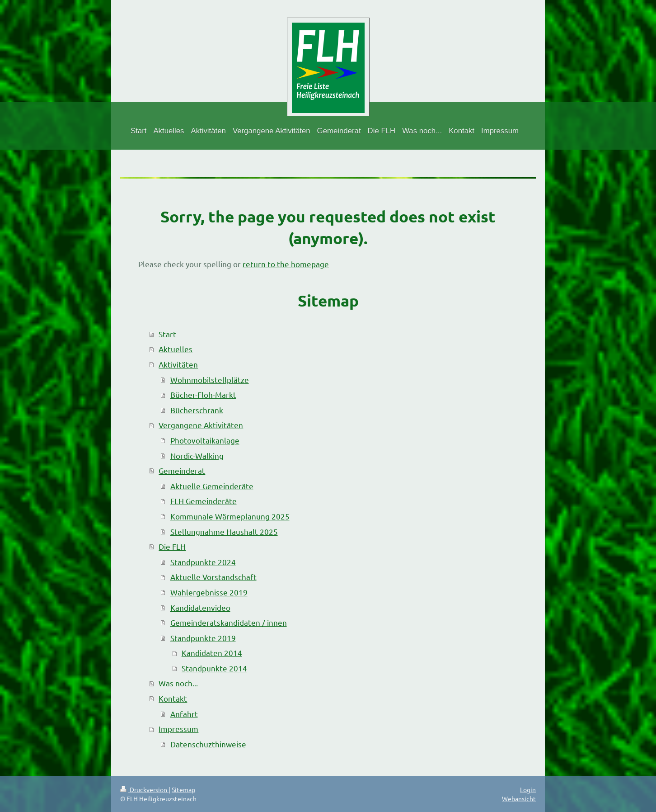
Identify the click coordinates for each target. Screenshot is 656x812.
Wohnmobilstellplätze (210, 380)
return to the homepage (286, 264)
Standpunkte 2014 (214, 668)
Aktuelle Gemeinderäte (212, 486)
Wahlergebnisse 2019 (209, 592)
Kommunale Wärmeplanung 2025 (230, 516)
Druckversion (144, 789)
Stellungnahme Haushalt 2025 (224, 531)
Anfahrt (184, 714)
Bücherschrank (197, 410)
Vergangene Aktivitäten (201, 425)
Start (167, 334)
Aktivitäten (178, 364)
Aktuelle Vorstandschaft (213, 577)
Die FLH (172, 546)
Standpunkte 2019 (203, 638)
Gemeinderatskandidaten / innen (229, 622)
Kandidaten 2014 (212, 653)
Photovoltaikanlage (205, 440)
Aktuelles (176, 349)
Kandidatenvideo (200, 607)
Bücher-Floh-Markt (203, 394)
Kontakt (173, 698)
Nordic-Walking (197, 456)
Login (528, 789)
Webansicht (519, 798)
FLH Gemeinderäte (204, 501)
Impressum (178, 729)
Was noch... (178, 683)
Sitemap (183, 789)
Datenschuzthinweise (208, 744)
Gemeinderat (182, 470)
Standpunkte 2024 (203, 562)
